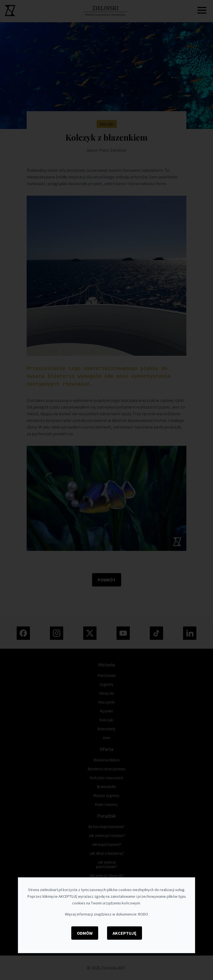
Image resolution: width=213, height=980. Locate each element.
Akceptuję (125, 933)
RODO (143, 914)
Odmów (85, 933)
